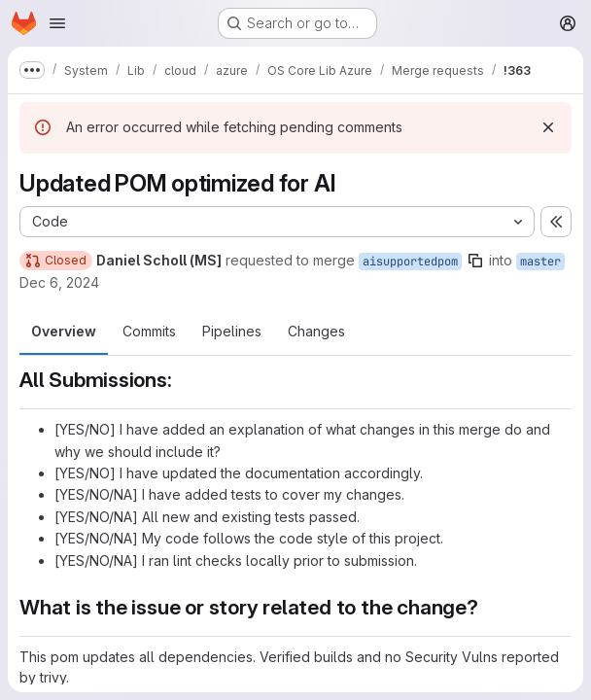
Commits (149, 331)
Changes (316, 331)
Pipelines (232, 331)
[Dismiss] (548, 127)
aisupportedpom (410, 262)
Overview (64, 331)
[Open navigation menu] (57, 23)
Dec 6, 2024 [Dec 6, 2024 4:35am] (59, 282)
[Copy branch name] (475, 261)
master (540, 262)
